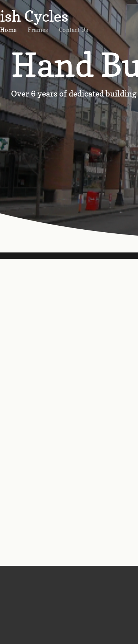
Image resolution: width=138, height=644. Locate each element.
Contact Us (73, 30)
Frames (38, 30)
